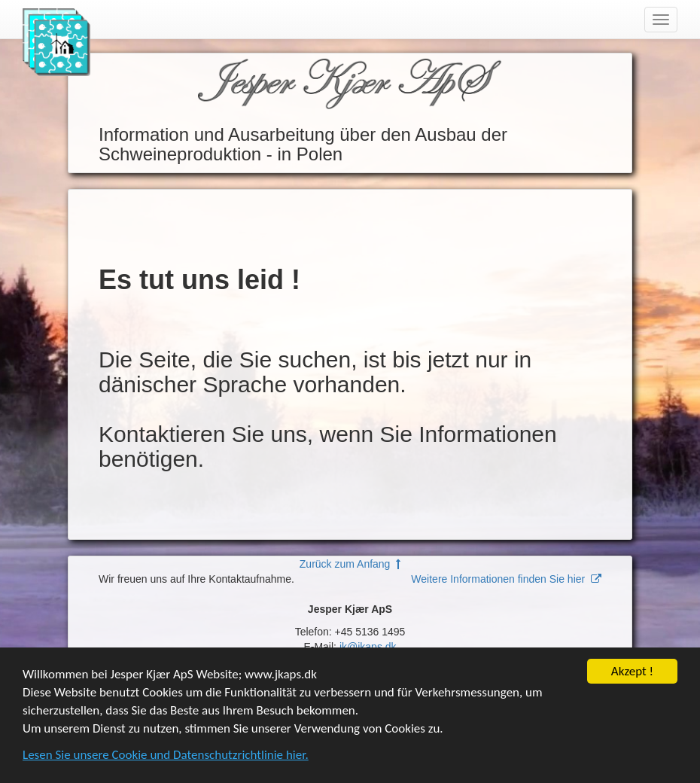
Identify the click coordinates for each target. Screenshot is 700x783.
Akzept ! (632, 672)
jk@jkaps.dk (368, 647)
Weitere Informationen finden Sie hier (506, 579)
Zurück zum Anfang (350, 564)
